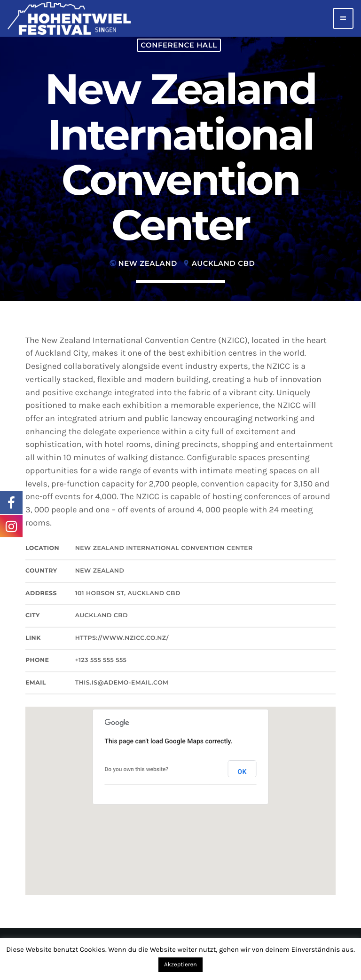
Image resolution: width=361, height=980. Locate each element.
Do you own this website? (137, 769)
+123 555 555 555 (101, 660)
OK (242, 772)
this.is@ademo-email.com (122, 683)
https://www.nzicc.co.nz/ (122, 638)
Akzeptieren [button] (180, 965)
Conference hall (179, 45)
